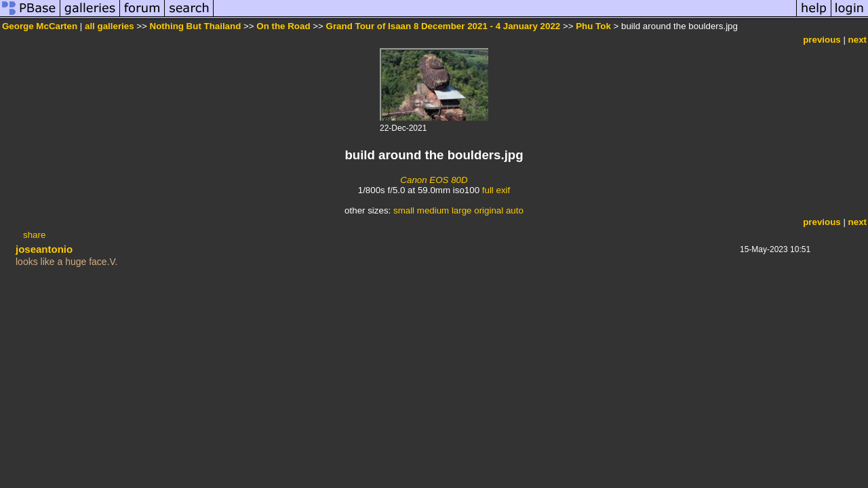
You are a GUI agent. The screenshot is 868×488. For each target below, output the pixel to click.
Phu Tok (593, 26)
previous (822, 40)
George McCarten (40, 26)
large (462, 210)
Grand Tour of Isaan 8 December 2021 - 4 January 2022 (443, 26)
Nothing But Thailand (196, 26)
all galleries (110, 26)
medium (433, 210)
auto (515, 210)
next (857, 40)
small (404, 210)
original (489, 210)
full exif (496, 190)
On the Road (283, 26)
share (34, 235)
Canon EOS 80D (434, 180)
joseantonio (44, 249)
